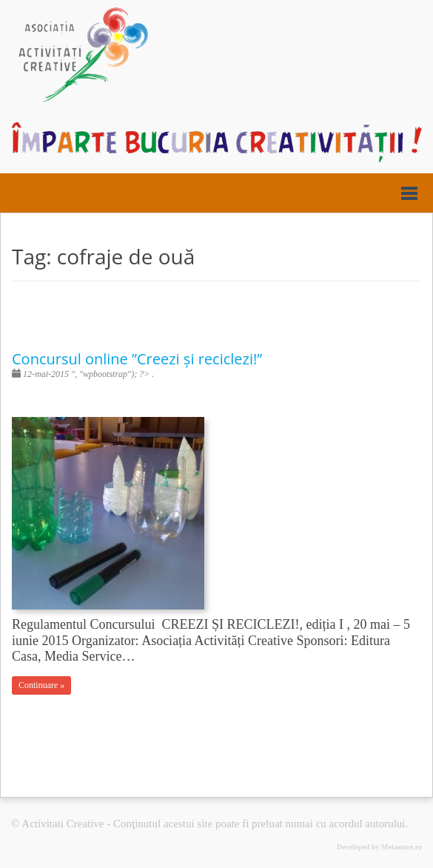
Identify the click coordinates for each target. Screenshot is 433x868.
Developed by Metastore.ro (379, 847)
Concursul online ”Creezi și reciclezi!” (137, 359)
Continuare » (41, 685)
